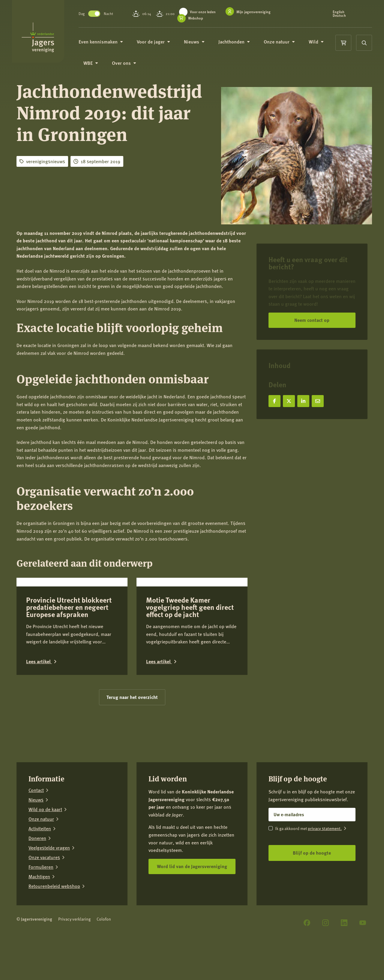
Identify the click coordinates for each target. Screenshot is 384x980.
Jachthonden (238, 42)
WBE (94, 63)
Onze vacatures (44, 901)
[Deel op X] (289, 401)
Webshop (198, 18)
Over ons (128, 63)
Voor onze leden (205, 12)
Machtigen (39, 920)
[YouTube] (363, 967)
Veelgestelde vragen (49, 892)
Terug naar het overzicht (132, 741)
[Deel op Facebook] (274, 401)
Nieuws (198, 42)
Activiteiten (40, 872)
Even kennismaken (104, 42)
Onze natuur (283, 42)
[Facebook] (307, 967)
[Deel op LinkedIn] (303, 401)
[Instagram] (325, 967)
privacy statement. (325, 872)
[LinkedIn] (344, 967)
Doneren (37, 882)
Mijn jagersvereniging (256, 12)
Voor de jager (157, 42)
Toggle (98, 14)
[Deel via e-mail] (318, 401)
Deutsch (340, 16)
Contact (36, 834)
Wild (320, 42)
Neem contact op (312, 320)
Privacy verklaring (74, 963)
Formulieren (41, 911)
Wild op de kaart (45, 853)
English (339, 12)
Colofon (104, 963)
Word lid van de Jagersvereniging (192, 910)
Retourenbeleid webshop (54, 930)
